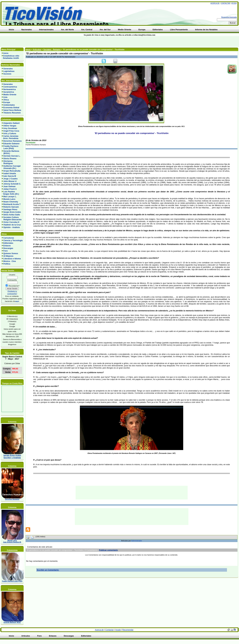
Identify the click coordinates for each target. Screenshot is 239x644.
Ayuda (234, 3)
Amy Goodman (10, 128)
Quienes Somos (11, 253)
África (6, 100)
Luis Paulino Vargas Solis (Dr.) (10, 193)
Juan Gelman (9, 186)
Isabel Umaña (10, 173)
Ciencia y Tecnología (13, 240)
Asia (5, 97)
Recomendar (128, 630)
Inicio (6, 53)
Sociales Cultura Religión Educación (12, 218)
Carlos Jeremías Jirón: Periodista (10, 137)
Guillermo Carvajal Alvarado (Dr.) (11, 167)
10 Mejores (8, 256)
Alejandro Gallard (11, 123)
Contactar (225, 3)
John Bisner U (10, 181)
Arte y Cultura (10, 133)
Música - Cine (10, 261)
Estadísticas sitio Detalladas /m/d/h (11, 57)
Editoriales (8, 243)
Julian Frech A (10, 189)
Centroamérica (10, 87)
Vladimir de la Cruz (12, 225)
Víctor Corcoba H (11, 222)
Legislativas (9, 71)
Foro (5, 251)
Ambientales (9, 105)
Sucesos (7, 74)
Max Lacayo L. (10, 196)
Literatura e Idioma (12, 259)
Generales (8, 69)
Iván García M (10, 176)
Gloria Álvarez (10, 158)
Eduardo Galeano (11, 144)
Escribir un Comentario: (48, 570)
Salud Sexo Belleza (12, 110)
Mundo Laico (9, 199)
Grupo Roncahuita (12, 171)
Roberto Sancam (11, 207)
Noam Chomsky (11, 202)
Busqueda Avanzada (229, 17)
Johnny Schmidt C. (12, 184)
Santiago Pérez (10, 209)
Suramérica (9, 92)
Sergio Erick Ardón (12, 212)
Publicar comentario (108, 550)
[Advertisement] (57, 42)
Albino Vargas (10, 126)
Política (7, 264)
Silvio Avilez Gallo (12, 215)
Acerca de (215, 3)
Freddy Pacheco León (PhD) (10, 147)
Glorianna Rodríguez (7, 162)
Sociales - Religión (52, 50)
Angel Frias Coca (11, 131)
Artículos (37, 50)
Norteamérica (10, 89)
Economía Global (11, 108)
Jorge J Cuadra (10, 179)
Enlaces (7, 246)
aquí (17, 301)
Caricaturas (9, 238)
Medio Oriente (10, 95)
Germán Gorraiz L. (12, 156)
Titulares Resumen (12, 113)
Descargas (8, 248)
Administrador (137, 541)
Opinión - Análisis (12, 227)
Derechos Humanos (12, 141)
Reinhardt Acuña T (12, 204)
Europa (7, 102)
